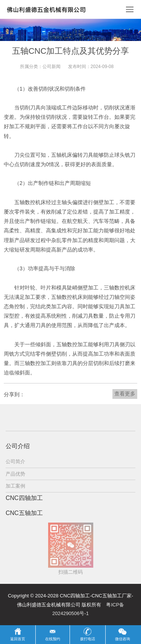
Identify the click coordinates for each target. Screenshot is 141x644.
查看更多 (125, 394)
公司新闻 (52, 67)
